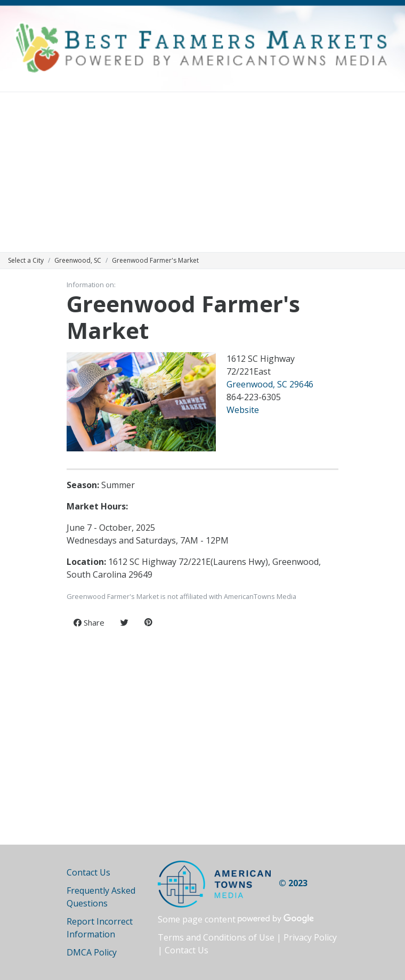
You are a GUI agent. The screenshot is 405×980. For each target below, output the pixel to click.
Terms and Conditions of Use (216, 937)
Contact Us (88, 872)
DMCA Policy (92, 952)
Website (243, 410)
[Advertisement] (203, 172)
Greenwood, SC (78, 260)
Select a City (26, 260)
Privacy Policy (310, 937)
